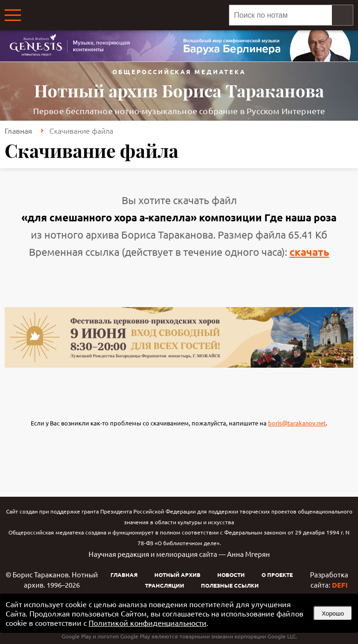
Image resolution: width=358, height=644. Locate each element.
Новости (231, 575)
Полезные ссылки (230, 585)
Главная (18, 130)
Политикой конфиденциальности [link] (148, 623)
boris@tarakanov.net (297, 423)
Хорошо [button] (333, 613)
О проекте (277, 575)
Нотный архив (177, 575)
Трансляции (165, 585)
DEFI (340, 585)
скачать (309, 252)
